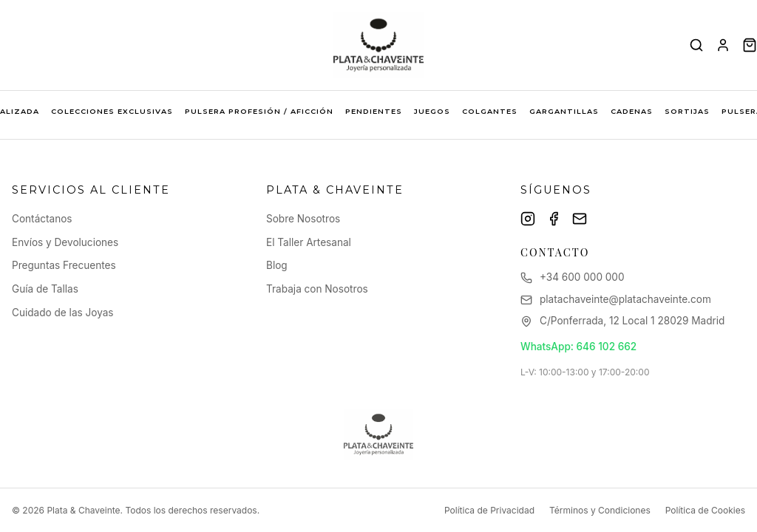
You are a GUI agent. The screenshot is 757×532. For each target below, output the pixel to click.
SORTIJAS (687, 111)
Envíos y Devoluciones (65, 242)
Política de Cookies (705, 510)
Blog (277, 265)
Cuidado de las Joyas (63, 313)
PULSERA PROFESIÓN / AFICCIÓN (259, 111)
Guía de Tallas (45, 289)
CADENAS (632, 111)
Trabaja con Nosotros (317, 289)
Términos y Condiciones (600, 510)
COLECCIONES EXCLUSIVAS (112, 111)
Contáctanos (42, 219)
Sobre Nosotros (303, 219)
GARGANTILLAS (564, 111)
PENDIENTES (374, 111)
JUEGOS (432, 111)
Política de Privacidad (489, 510)
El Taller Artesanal (309, 242)
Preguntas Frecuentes (64, 265)
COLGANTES (490, 111)
